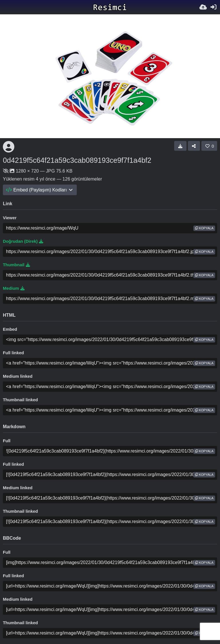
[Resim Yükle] (203, 7)
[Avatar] (9, 147)
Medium (14, 288)
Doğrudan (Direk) (23, 241)
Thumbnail (16, 265)
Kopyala (204, 228)
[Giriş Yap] (213, 7)
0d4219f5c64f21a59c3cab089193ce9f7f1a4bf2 (77, 160)
